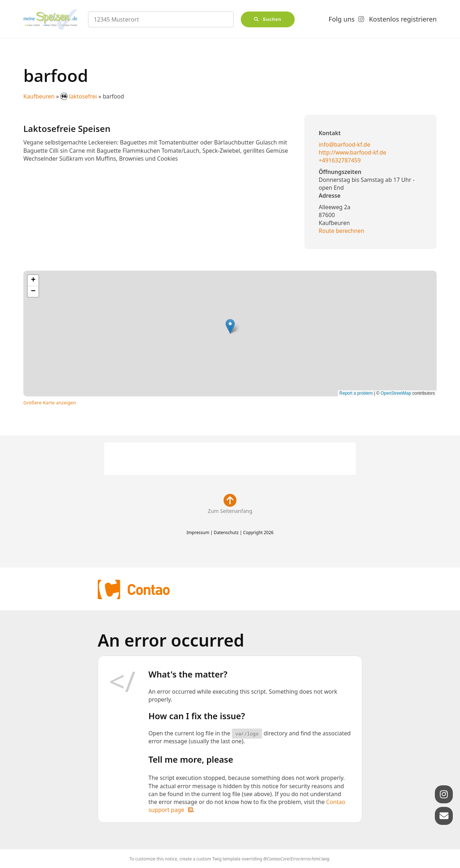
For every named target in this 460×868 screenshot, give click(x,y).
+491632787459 (340, 160)
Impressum (198, 532)
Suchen (272, 19)
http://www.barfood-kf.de (353, 152)
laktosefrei (79, 96)
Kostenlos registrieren (403, 19)
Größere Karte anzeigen (50, 403)
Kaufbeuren (39, 96)
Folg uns (341, 19)
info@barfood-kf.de (344, 144)
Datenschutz (226, 532)
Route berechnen (342, 231)
